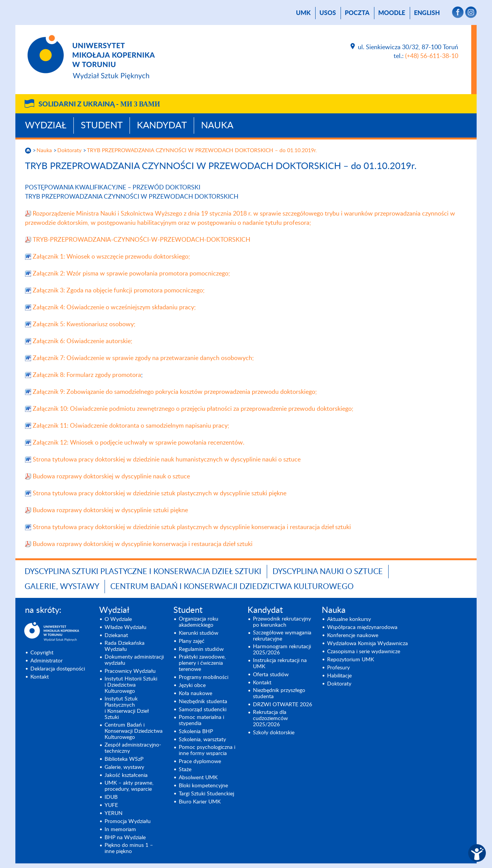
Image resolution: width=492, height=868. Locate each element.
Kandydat (162, 126)
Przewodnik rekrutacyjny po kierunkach (282, 622)
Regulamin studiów (201, 649)
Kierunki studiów (199, 633)
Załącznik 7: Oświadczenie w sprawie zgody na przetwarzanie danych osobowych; (143, 358)
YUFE (111, 805)
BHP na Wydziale (125, 838)
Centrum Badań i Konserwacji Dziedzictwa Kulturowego (232, 587)
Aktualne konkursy (349, 619)
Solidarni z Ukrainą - (99, 105)
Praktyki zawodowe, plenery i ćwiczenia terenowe (202, 663)
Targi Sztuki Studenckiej (206, 794)
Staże (185, 770)
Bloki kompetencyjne (203, 786)
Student (102, 126)
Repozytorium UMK (351, 660)
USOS (328, 13)
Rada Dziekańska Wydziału (125, 646)
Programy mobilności (204, 677)
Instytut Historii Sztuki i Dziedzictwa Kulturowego (131, 685)
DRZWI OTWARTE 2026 (283, 705)
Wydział (46, 126)
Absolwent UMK (198, 778)
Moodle (392, 13)
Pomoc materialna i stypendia (201, 720)
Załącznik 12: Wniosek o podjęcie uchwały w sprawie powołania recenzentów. (139, 443)
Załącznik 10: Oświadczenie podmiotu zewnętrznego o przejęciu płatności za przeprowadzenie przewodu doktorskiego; (193, 409)
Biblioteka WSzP (124, 759)
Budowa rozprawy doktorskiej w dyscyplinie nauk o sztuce (111, 476)
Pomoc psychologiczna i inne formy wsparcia (207, 750)
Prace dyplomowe (200, 762)
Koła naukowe (195, 694)
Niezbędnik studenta (203, 702)
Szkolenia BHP (196, 732)
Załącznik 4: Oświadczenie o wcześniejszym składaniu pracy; (114, 307)
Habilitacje (339, 676)
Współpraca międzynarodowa (362, 627)
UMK (303, 13)
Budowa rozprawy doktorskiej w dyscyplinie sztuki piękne (110, 510)
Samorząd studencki (203, 710)
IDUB (111, 797)
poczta (357, 13)
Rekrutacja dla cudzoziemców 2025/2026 (270, 719)
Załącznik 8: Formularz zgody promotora (87, 375)
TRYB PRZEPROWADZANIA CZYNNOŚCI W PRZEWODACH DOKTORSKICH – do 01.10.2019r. (202, 151)
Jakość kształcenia (126, 775)
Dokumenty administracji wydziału (134, 660)
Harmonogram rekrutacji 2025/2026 (282, 650)
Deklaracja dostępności (58, 669)
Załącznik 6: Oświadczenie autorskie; (82, 341)
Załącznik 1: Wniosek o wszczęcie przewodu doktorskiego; (111, 257)
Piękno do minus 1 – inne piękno (129, 848)
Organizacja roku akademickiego (199, 622)
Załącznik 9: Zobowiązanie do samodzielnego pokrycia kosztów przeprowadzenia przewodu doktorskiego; (175, 392)
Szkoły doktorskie (274, 733)
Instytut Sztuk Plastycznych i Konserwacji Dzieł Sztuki (127, 708)
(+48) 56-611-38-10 (432, 56)
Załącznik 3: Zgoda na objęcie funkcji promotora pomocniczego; (119, 290)
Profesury (338, 668)
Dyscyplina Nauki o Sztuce (328, 572)
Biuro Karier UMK (200, 802)
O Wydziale (118, 619)
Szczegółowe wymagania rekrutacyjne (282, 636)
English (427, 13)
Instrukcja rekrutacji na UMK (280, 664)
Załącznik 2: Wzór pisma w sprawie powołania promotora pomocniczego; (131, 274)
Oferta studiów (271, 675)
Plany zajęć (192, 641)
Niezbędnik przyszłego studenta (279, 694)
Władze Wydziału (125, 627)
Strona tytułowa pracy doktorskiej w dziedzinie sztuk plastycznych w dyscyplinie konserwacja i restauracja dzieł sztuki (192, 527)
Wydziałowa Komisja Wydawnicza (367, 644)
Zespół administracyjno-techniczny (133, 748)
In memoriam (120, 830)
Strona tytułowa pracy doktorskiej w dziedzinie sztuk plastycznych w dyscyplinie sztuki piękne (160, 493)
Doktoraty (69, 151)
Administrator (47, 661)
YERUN (114, 813)
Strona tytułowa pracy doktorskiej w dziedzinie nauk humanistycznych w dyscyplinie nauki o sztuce (167, 460)
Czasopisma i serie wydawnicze (364, 652)
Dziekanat (116, 636)
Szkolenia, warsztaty (202, 740)
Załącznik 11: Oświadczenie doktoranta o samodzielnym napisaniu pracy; (131, 426)
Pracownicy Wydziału (130, 671)
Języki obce (192, 685)
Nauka (217, 126)
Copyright (42, 653)
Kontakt (40, 677)
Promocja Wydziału (128, 822)
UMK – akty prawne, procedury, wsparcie (129, 786)
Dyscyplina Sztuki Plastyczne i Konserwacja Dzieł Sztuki (143, 572)
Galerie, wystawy (62, 587)
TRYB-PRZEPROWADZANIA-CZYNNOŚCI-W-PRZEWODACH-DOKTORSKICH (141, 240)
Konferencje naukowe (353, 636)
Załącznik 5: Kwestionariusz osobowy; (84, 324)
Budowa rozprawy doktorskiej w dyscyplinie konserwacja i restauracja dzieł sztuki (143, 544)
